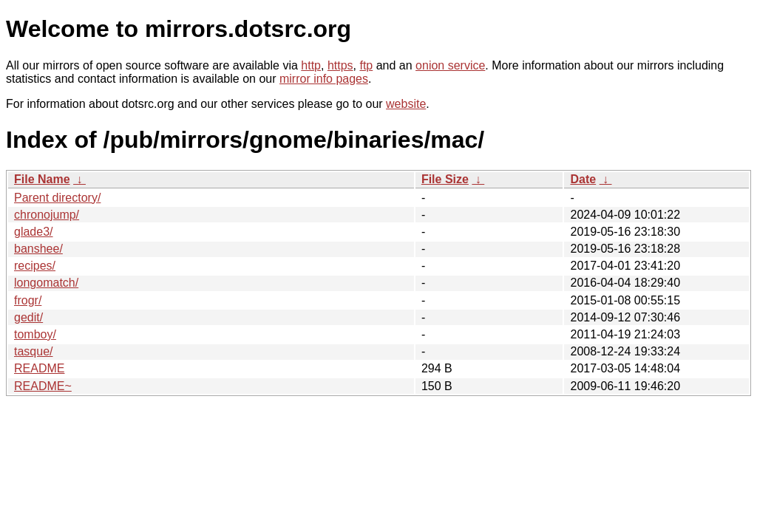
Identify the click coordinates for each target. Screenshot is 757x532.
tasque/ (33, 351)
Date (583, 179)
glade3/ (34, 232)
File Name (42, 179)
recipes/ (35, 266)
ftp (366, 65)
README (39, 368)
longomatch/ (46, 283)
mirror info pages (324, 79)
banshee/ (38, 249)
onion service (450, 65)
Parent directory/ (57, 198)
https (340, 65)
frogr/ (28, 300)
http (311, 65)
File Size (445, 179)
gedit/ (28, 317)
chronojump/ (47, 215)
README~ (43, 386)
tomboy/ (35, 334)
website (406, 104)
